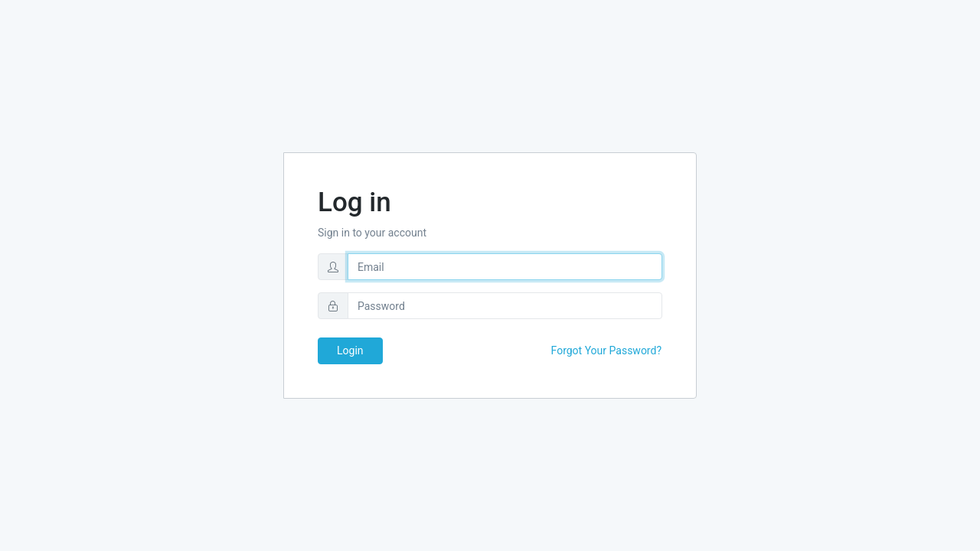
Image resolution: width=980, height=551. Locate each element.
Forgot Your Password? (606, 350)
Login (350, 350)
